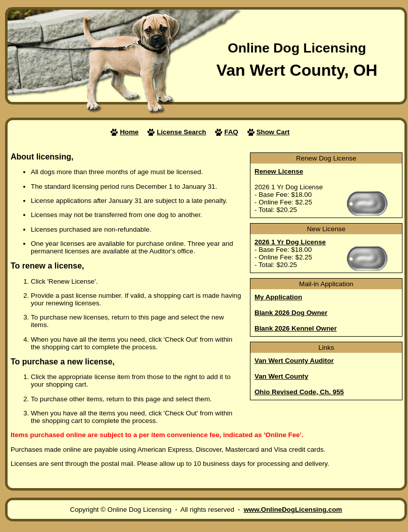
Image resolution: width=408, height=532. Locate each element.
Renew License (279, 171)
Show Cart (273, 132)
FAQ (231, 132)
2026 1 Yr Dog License (290, 242)
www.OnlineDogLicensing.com (293, 510)
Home (129, 132)
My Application (278, 297)
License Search (181, 132)
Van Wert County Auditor (294, 361)
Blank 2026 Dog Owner (291, 313)
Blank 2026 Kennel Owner (296, 328)
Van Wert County (281, 376)
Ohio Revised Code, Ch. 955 (299, 392)
